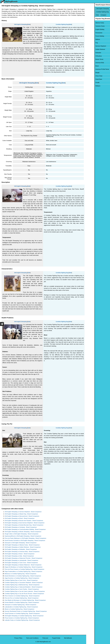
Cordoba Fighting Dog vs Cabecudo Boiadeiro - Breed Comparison (24, 587)
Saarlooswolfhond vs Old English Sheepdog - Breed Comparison (23, 536)
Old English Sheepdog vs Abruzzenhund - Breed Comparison (22, 516)
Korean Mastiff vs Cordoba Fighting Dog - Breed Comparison (22, 602)
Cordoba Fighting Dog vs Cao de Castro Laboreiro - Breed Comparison (25, 591)
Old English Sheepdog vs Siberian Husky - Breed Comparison (22, 545)
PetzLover (45, 638)
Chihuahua (90, 56)
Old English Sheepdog (21, 24)
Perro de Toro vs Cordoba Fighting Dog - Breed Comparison (22, 598)
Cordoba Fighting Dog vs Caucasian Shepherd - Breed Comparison (24, 583)
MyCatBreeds (68, 638)
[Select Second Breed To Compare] (98, 12)
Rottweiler (90, 53)
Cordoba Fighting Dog (62, 24)
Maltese (89, 39)
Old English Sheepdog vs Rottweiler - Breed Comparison (21, 549)
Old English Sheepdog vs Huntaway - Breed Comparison (21, 527)
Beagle (89, 73)
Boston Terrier (91, 59)
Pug (88, 43)
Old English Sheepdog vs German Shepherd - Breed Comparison (23, 512)
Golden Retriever (92, 49)
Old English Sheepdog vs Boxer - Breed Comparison (20, 554)
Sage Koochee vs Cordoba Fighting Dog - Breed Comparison (22, 578)
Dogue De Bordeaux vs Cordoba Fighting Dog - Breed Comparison (24, 567)
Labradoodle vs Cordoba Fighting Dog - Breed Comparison (21, 607)
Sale (29, 24)
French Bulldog (92, 36)
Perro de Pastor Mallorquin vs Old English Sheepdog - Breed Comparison (25, 538)
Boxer (89, 66)
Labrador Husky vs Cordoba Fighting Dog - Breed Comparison (22, 620)
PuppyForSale (56, 638)
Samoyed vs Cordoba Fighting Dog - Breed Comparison (21, 605)
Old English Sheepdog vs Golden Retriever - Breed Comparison (23, 547)
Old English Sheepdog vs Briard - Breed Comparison (20, 518)
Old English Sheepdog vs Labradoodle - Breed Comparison (21, 560)
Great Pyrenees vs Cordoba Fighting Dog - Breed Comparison (22, 614)
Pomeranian (91, 33)
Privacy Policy (18, 638)
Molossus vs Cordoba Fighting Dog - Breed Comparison (21, 574)
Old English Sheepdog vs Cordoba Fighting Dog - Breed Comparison (24, 616)
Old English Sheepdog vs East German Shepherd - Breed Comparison (25, 523)
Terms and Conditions (32, 638)
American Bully (91, 63)
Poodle (89, 83)
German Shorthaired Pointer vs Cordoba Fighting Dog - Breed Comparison (26, 611)
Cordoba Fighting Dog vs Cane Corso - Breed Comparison (21, 580)
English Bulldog (92, 29)
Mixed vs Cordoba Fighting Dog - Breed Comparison (20, 609)
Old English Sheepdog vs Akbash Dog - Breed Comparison (21, 514)
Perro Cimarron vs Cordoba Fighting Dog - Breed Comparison (22, 596)
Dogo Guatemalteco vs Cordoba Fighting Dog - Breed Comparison (23, 571)
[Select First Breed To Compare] (98, 9)
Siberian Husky (92, 23)
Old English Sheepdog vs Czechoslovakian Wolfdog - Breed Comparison (25, 529)
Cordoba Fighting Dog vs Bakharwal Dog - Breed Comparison (22, 585)
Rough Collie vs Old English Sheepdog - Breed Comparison (22, 534)
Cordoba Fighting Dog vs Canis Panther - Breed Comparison (22, 589)
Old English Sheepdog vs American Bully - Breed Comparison (22, 552)
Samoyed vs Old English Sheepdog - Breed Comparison (21, 543)
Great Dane (91, 79)
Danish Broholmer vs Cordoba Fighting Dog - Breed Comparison (23, 576)
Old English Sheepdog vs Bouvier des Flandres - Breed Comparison (24, 521)
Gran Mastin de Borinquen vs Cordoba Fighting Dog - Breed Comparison (25, 600)
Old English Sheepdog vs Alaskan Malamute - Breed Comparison (23, 565)
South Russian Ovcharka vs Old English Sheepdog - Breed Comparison (25, 540)
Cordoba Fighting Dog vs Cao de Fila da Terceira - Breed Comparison (24, 594)
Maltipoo (90, 86)
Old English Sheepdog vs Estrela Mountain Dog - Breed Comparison (24, 525)
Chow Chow (91, 76)
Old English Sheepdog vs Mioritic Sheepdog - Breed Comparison (23, 532)
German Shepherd (92, 46)
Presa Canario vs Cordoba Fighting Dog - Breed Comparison (22, 618)
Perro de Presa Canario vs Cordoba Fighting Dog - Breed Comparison (24, 569)
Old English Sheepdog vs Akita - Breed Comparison (19, 556)
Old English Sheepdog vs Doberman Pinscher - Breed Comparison (24, 558)
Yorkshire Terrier (92, 26)
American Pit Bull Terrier (94, 69)
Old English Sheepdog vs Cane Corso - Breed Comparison (21, 563)
